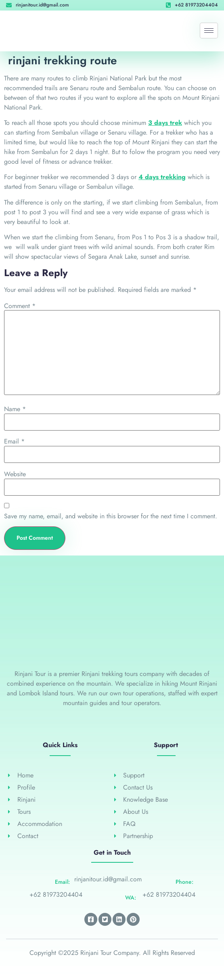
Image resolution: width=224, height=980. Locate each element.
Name (15, 409)
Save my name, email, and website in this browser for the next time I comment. (111, 516)
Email (14, 441)
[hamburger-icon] (209, 31)
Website (15, 474)
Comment (20, 306)
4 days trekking (162, 177)
